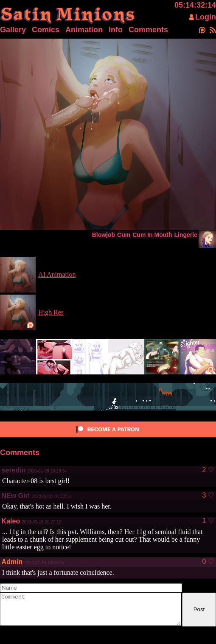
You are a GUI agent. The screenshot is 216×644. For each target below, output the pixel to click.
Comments (148, 30)
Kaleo (11, 521)
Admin (12, 562)
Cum (124, 235)
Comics (46, 30)
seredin (14, 470)
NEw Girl (16, 496)
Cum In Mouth (152, 235)
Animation (84, 30)
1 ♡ (208, 521)
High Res (51, 312)
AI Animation (57, 274)
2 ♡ (208, 470)
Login (206, 17)
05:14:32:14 (195, 5)
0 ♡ (208, 562)
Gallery (13, 30)
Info (116, 30)
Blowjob (104, 235)
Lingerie (186, 235)
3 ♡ (208, 495)
